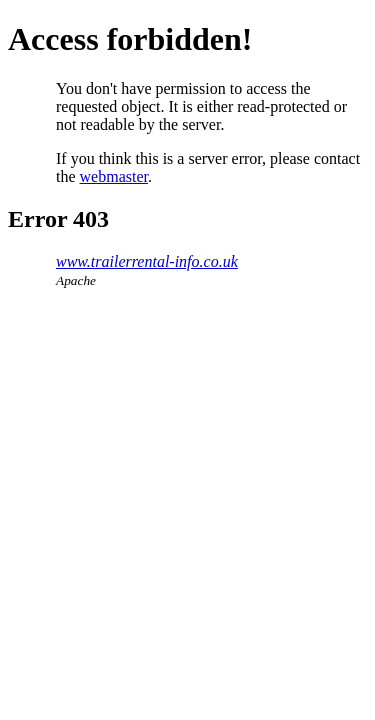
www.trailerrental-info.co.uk (147, 261)
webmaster (114, 176)
